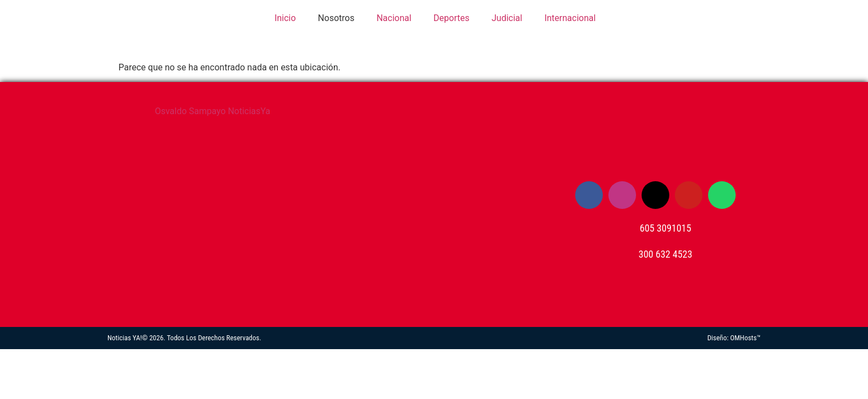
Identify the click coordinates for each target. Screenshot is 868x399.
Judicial (507, 18)
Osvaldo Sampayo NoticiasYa (213, 111)
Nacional (394, 18)
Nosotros (336, 18)
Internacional (570, 18)
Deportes (451, 18)
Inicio (284, 18)
